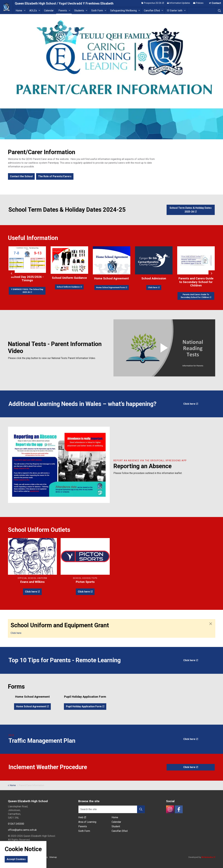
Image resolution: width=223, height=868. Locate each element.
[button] (164, 348)
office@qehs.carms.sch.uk (22, 830)
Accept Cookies (16, 859)
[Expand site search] (219, 11)
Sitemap (53, 857)
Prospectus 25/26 (153, 3)
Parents (63, 11)
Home (19, 11)
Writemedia (208, 857)
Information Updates (179, 3)
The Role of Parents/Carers (55, 176)
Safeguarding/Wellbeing (123, 11)
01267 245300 (16, 824)
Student (116, 826)
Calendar (49, 11)
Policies (198, 3)
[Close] (211, 624)
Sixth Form (97, 11)
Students (79, 11)
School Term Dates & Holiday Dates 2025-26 (191, 210)
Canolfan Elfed (152, 11)
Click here (191, 404)
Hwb (82, 817)
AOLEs (33, 11)
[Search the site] (112, 809)
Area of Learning (87, 822)
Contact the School (21, 176)
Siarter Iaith (175, 11)
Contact (215, 4)
